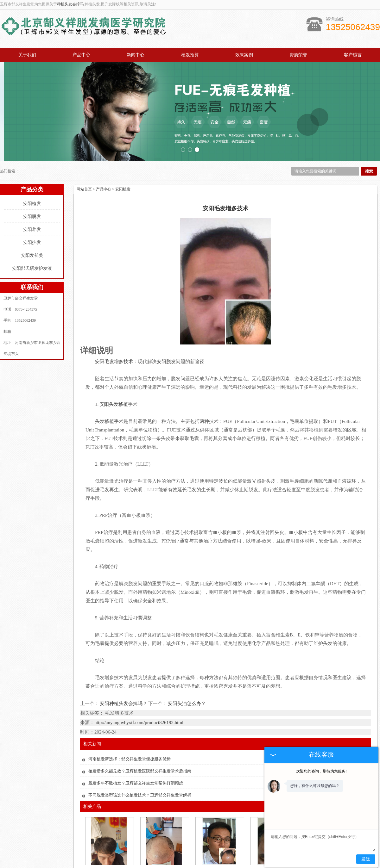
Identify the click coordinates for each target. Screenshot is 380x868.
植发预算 (190, 55)
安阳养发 (32, 180)
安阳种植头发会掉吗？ (124, 654)
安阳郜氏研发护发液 (32, 219)
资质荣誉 (298, 55)
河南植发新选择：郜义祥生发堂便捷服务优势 (130, 710)
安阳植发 (32, 155)
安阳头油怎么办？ (187, 654)
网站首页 (84, 140)
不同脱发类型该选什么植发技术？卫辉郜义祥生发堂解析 (140, 746)
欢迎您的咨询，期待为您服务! (321, 771)
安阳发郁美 (32, 206)
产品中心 (81, 55)
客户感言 (353, 55)
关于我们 (27, 55)
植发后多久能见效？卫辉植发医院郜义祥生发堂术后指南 (140, 722)
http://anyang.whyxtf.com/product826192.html (139, 673)
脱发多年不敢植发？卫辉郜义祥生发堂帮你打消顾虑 (136, 734)
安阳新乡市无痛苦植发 (219, 822)
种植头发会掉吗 (70, 4)
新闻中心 (136, 55)
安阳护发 (32, 193)
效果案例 (244, 55)
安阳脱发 (32, 167)
